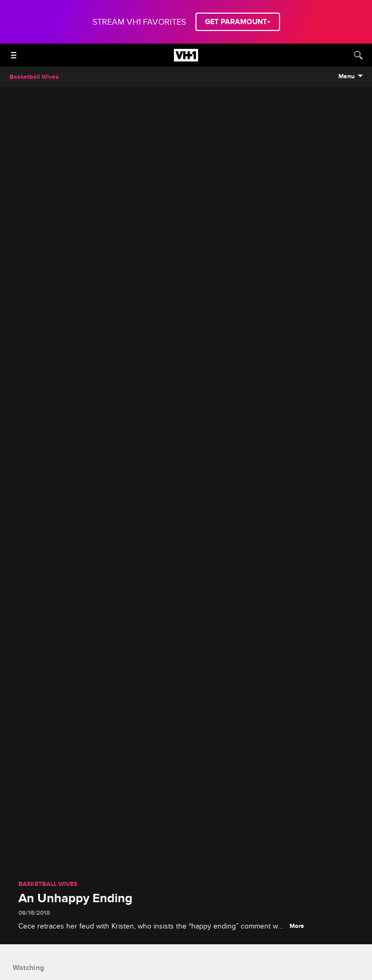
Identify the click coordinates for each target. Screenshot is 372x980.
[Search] (358, 55)
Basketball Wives (48, 884)
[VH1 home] (186, 59)
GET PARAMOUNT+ (238, 22)
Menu (347, 77)
